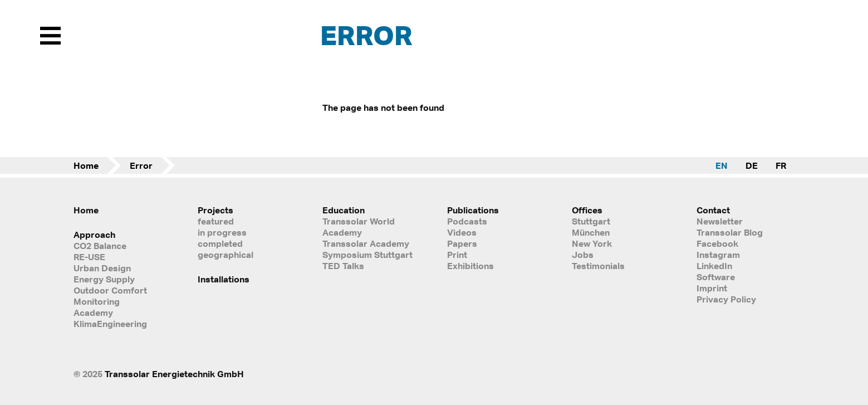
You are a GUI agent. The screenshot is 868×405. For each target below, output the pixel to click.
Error (141, 165)
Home (86, 165)
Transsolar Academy (366, 243)
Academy (93, 313)
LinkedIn (714, 266)
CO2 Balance (100, 246)
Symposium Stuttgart (367, 255)
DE (752, 165)
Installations (224, 279)
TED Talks (343, 266)
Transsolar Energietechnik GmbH (174, 374)
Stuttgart (591, 221)
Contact (713, 210)
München (591, 232)
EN (722, 165)
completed (220, 243)
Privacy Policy (726, 299)
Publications (473, 210)
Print (457, 255)
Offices (587, 210)
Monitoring (97, 301)
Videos (462, 232)
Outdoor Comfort (110, 290)
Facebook (717, 243)
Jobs (583, 255)
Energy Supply (104, 279)
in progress (222, 232)
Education (344, 210)
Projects (215, 210)
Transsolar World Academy (359, 227)
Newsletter (720, 221)
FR (781, 165)
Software (716, 277)
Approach (94, 235)
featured (216, 221)
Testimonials (598, 266)
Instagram (718, 255)
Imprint (712, 288)
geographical (225, 255)
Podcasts (467, 221)
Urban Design (102, 268)
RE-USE (89, 257)
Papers (462, 243)
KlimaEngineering (110, 324)
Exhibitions (470, 266)
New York (592, 243)
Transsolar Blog (730, 232)
